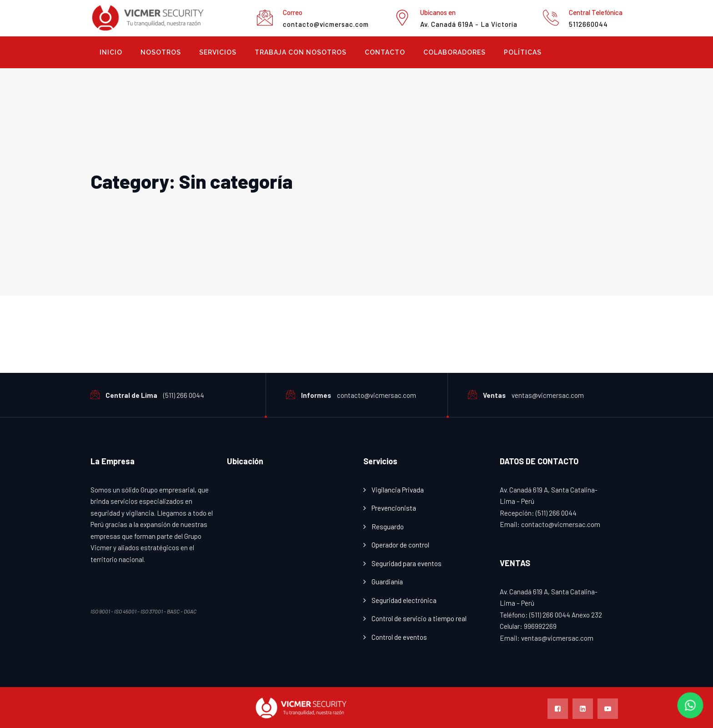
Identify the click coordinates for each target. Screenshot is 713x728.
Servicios (218, 52)
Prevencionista (394, 508)
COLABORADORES (454, 52)
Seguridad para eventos (407, 563)
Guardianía (387, 582)
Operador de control (400, 545)
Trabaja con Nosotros (301, 52)
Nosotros (161, 52)
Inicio (111, 52)
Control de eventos (399, 637)
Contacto (385, 52)
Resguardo (388, 527)
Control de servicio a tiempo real (419, 618)
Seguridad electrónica (404, 600)
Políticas (523, 52)
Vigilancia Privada (398, 490)
